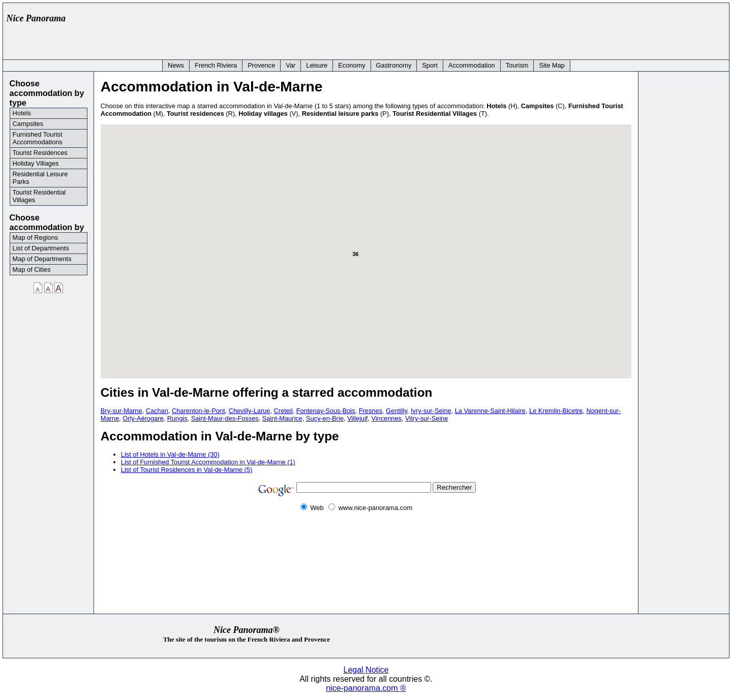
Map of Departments (42, 259)
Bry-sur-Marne (121, 411)
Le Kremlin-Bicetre (556, 411)
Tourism (517, 65)
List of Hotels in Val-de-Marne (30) (170, 454)
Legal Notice (366, 670)
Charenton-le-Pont (199, 411)
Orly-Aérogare (143, 418)
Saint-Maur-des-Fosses (225, 418)
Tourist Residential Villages (39, 196)
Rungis (177, 418)
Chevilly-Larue (250, 411)
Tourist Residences (40, 153)
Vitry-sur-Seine (426, 418)
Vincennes (386, 418)
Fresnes (371, 411)
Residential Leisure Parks (40, 178)
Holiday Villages (36, 163)
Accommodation (472, 65)
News (176, 65)
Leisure (317, 65)
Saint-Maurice (282, 418)
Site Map (552, 65)
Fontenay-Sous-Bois (326, 411)
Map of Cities (32, 269)
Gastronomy (394, 65)
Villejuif (357, 418)
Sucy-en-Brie (325, 418)
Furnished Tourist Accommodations (38, 138)
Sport (430, 65)
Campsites (28, 124)
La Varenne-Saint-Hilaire (490, 411)
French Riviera (216, 65)
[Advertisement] (540, 29)
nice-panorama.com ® (366, 688)
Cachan (157, 411)
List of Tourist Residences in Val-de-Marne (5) (187, 470)
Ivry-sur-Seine (431, 411)
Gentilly (396, 411)
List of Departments (41, 248)
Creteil (283, 411)
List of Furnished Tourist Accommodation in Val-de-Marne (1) (208, 462)
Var (291, 65)
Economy (352, 65)
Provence (261, 65)
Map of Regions (36, 237)
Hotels (22, 113)
